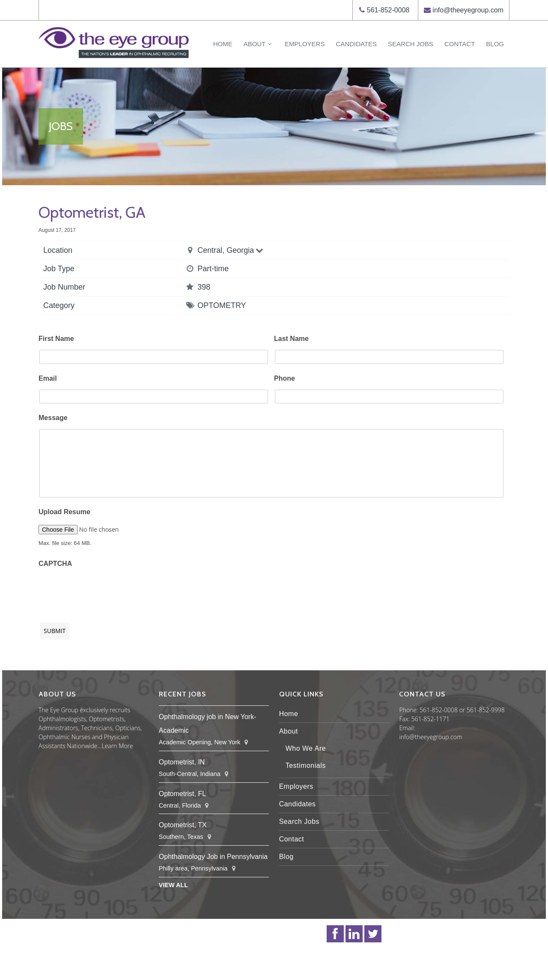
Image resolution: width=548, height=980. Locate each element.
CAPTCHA (55, 564)
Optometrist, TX (183, 825)
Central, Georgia (231, 250)
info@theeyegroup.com (468, 10)
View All (173, 885)
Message (53, 418)
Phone (284, 378)
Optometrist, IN (182, 762)
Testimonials (306, 765)
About (259, 44)
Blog (495, 44)
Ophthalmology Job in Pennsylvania (213, 857)
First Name (56, 339)
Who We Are (306, 748)
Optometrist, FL (182, 794)
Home (223, 44)
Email (48, 378)
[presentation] (104, 591)
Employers (305, 44)
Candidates (356, 44)
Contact (460, 44)
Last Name (291, 339)
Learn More (118, 746)
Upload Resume (64, 512)
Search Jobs (411, 44)
